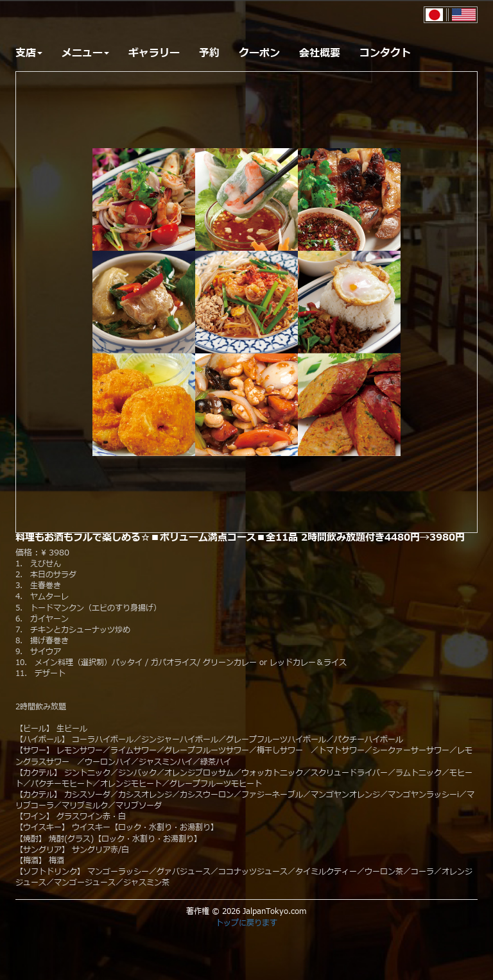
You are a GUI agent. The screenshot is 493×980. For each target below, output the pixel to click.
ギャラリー (154, 53)
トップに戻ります (246, 923)
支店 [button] (29, 53)
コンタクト (385, 53)
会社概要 (320, 53)
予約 (209, 53)
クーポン (259, 53)
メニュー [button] (85, 53)
